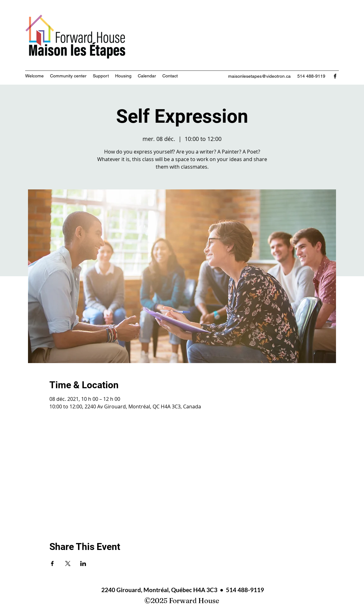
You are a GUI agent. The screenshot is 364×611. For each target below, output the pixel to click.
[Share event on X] (68, 563)
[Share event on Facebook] (52, 563)
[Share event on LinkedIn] (83, 563)
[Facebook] (335, 76)
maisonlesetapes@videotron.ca (259, 76)
